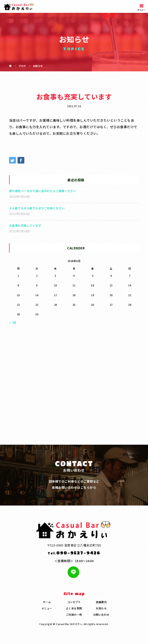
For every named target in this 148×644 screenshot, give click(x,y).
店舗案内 (101, 602)
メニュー (47, 608)
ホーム (47, 602)
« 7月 (13, 322)
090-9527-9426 (78, 553)
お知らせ (101, 608)
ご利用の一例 (74, 615)
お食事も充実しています (25, 225)
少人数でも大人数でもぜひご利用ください (37, 208)
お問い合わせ (101, 615)
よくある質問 (74, 608)
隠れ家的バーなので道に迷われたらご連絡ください (43, 191)
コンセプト (74, 602)
